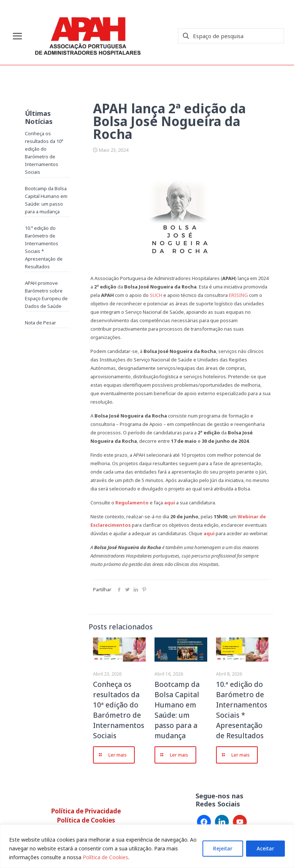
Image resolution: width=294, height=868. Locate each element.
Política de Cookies (105, 857)
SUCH (156, 295)
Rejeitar (223, 848)
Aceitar (265, 848)
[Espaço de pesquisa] (231, 36)
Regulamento (132, 503)
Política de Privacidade (86, 811)
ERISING (238, 295)
